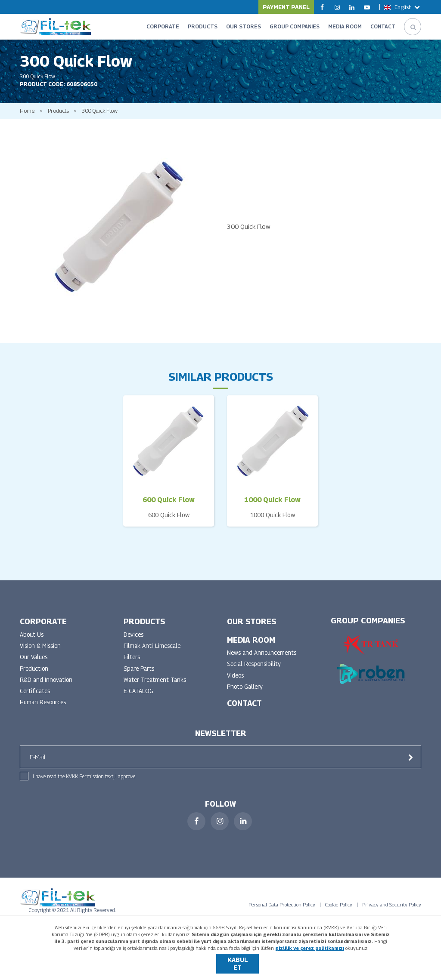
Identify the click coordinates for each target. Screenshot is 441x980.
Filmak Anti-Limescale (153, 651)
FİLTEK (55, 27)
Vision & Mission (42, 651)
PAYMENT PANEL (286, 7)
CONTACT (383, 26)
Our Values (35, 663)
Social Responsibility (255, 670)
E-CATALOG (139, 698)
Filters (132, 663)
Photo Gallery (246, 693)
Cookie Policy (339, 912)
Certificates (36, 698)
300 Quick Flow (104, 116)
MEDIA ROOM (345, 26)
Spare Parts (140, 674)
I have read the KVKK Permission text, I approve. (84, 783)
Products (60, 116)
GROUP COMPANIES (295, 26)
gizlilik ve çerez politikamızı (310, 948)
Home (27, 116)
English (402, 7)
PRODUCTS (203, 26)
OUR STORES (244, 26)
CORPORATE (163, 26)
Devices (134, 639)
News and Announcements (263, 658)
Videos (236, 681)
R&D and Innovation (47, 686)
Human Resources (45, 709)
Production (35, 674)
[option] (117, 231)
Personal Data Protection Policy (282, 912)
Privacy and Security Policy (392, 912)
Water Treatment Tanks (156, 686)
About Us (32, 639)
